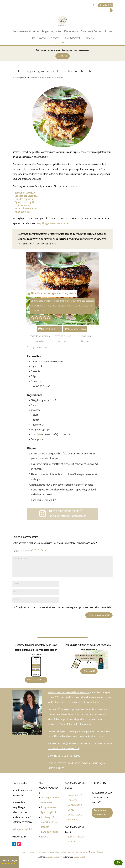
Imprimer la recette (50, 329)
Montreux (79, 852)
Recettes (42, 38)
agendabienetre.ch (53, 857)
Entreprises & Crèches (91, 32)
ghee (38, 435)
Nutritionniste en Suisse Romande (35, 852)
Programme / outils (51, 32)
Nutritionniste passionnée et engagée (68, 693)
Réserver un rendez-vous (100, 813)
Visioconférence (97, 852)
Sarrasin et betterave (25, 193)
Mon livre (108, 32)
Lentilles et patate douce (27, 196)
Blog (33, 38)
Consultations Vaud (59, 852)
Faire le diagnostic (36, 680)
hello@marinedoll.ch (22, 830)
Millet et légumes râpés (26, 209)
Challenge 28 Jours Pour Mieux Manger (50, 822)
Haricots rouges (23, 206)
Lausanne (71, 852)
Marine (18, 78)
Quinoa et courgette (25, 202)
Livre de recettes (49, 832)
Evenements (70, 32)
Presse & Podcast (72, 38)
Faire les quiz (89, 671)
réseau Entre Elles (81, 857)
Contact (88, 38)
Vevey (86, 852)
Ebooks (45, 837)
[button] (33, 318)
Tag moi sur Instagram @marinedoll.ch (67, 516)
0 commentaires (57, 78)
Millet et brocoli (22, 212)
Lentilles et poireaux (25, 199)
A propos (55, 38)
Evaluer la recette (75, 329)
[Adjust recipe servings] (37, 347)
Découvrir (63, 56)
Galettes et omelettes (39, 78)
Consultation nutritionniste (25, 32)
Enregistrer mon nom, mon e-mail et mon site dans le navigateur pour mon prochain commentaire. (64, 608)
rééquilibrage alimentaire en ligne (52, 224)
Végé (49, 78)
